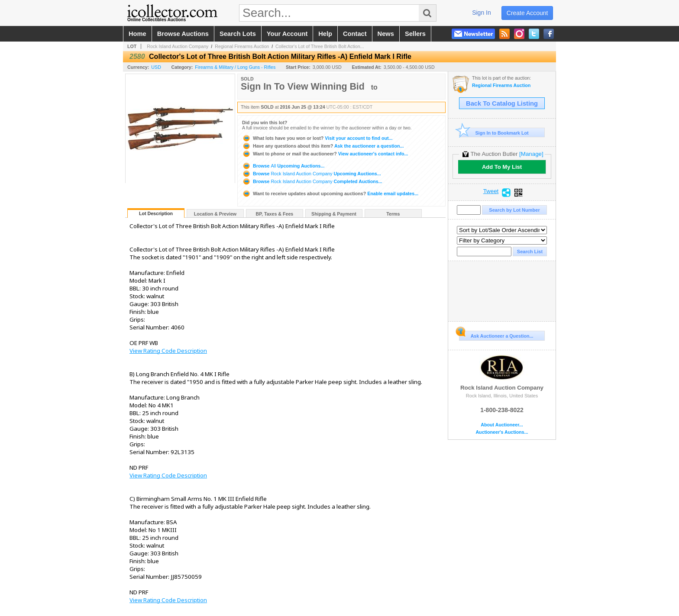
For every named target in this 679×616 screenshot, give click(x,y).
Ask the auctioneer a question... (323, 146)
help (325, 34)
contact (355, 34)
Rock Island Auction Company (178, 46)
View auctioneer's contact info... (325, 154)
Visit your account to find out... (317, 138)
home (137, 34)
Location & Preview (215, 214)
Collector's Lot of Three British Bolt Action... (320, 46)
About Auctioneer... (502, 425)
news (386, 34)
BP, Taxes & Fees (275, 214)
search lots (238, 34)
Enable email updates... (330, 194)
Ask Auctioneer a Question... (496, 335)
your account (287, 34)
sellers (415, 34)
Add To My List (502, 167)
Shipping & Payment (334, 214)
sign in (482, 13)
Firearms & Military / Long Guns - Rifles (235, 67)
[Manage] (531, 154)
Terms (393, 214)
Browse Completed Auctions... (312, 181)
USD (156, 67)
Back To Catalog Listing (502, 103)
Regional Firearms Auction (242, 46)
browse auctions (183, 34)
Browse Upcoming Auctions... (283, 166)
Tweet (491, 191)
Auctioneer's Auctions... (502, 432)
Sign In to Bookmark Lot (494, 133)
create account (527, 13)
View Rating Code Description (168, 351)
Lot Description (156, 213)
